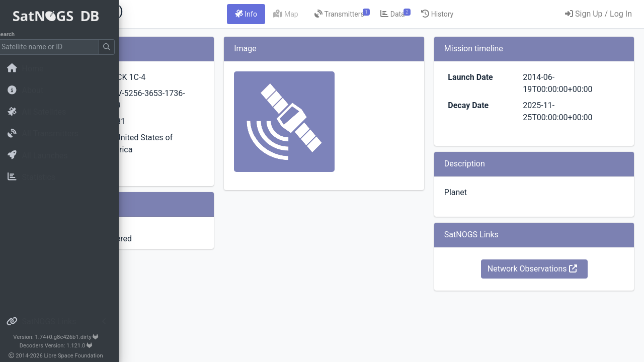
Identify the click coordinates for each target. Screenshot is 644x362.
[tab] (309, 14)
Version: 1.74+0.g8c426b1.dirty (63, 337)
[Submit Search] (114, 47)
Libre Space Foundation (81, 356)
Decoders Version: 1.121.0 (63, 346)
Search (13, 34)
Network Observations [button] (553, 269)
